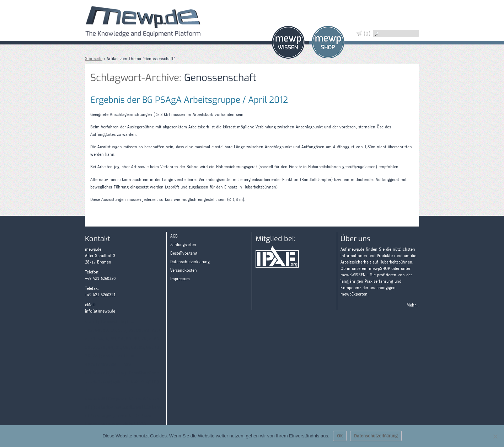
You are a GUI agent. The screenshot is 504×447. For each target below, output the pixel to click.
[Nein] (495, 436)
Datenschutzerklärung (190, 262)
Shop (328, 42)
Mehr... (413, 305)
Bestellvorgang (184, 253)
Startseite (94, 59)
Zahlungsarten (408, 51)
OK (340, 436)
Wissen (288, 42)
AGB (174, 236)
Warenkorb (408, 13)
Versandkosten (184, 270)
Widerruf (408, 26)
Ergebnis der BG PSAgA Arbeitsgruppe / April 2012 (189, 100)
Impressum (180, 279)
